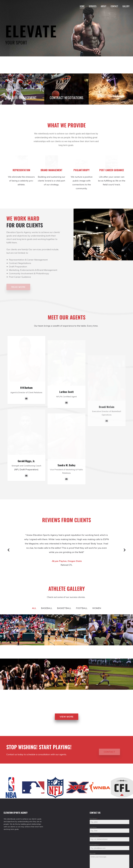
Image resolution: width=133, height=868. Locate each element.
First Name (94, 803)
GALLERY (126, 6)
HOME (82, 6)
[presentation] (103, 862)
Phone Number (95, 820)
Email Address (95, 829)
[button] (67, 701)
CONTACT (114, 6)
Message (93, 838)
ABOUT (104, 6)
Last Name (93, 812)
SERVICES (93, 6)
